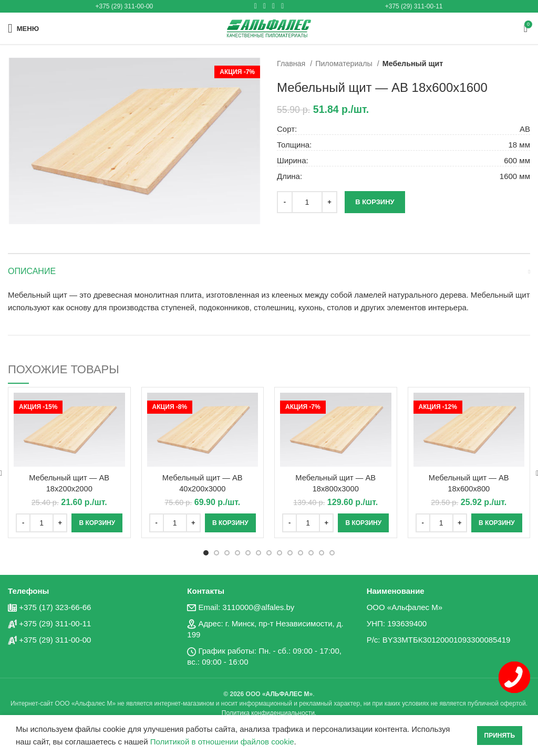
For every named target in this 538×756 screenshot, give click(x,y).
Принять (500, 736)
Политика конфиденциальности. (269, 712)
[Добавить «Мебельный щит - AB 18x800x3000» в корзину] (363, 522)
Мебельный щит (413, 64)
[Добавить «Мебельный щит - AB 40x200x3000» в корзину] (230, 522)
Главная (292, 64)
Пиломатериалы (345, 64)
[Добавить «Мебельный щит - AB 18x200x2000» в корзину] (97, 522)
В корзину (375, 202)
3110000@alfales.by (258, 607)
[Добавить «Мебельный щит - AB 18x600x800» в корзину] (497, 522)
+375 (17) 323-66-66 (55, 607)
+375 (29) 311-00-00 (125, 6)
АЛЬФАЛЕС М (288, 694)
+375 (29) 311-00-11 (414, 6)
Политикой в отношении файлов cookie (222, 742)
